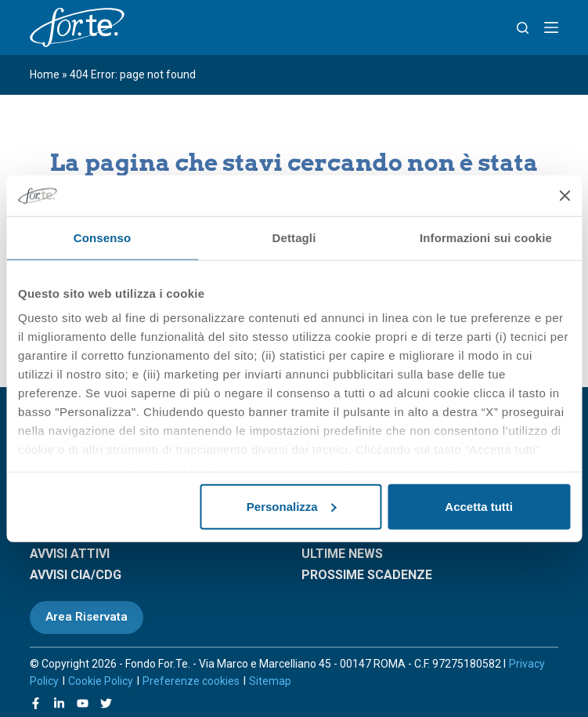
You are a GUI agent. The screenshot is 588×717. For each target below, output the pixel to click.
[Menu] (551, 27)
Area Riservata (87, 617)
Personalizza (292, 507)
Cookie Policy (101, 681)
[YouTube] (83, 703)
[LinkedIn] (59, 703)
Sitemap (270, 681)
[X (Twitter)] (106, 703)
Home (45, 74)
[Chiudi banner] (565, 195)
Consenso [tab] (102, 238)
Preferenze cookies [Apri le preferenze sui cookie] (191, 681)
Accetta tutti (479, 507)
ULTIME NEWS (342, 554)
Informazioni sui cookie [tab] (486, 238)
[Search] (523, 28)
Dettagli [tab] (294, 238)
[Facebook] (36, 703)
